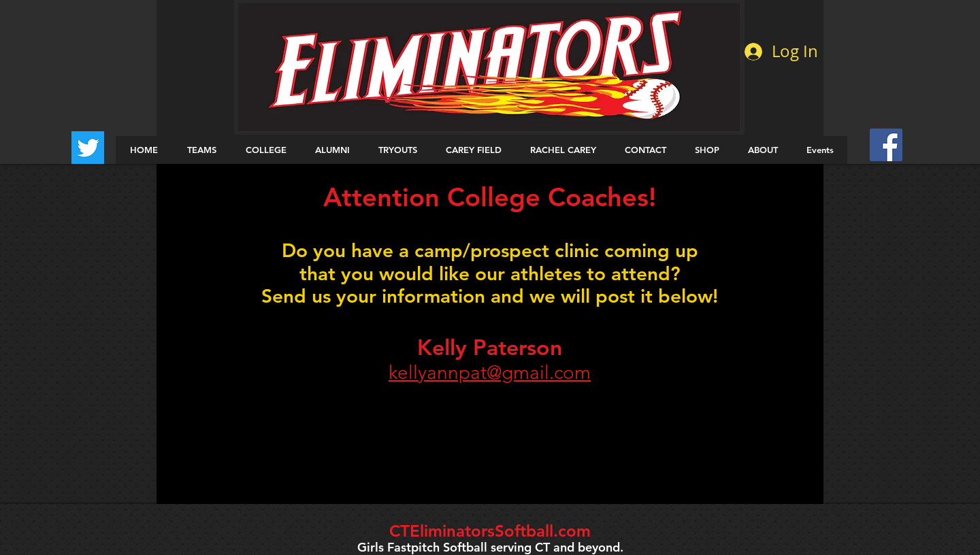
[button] (201, 150)
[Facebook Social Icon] (886, 145)
